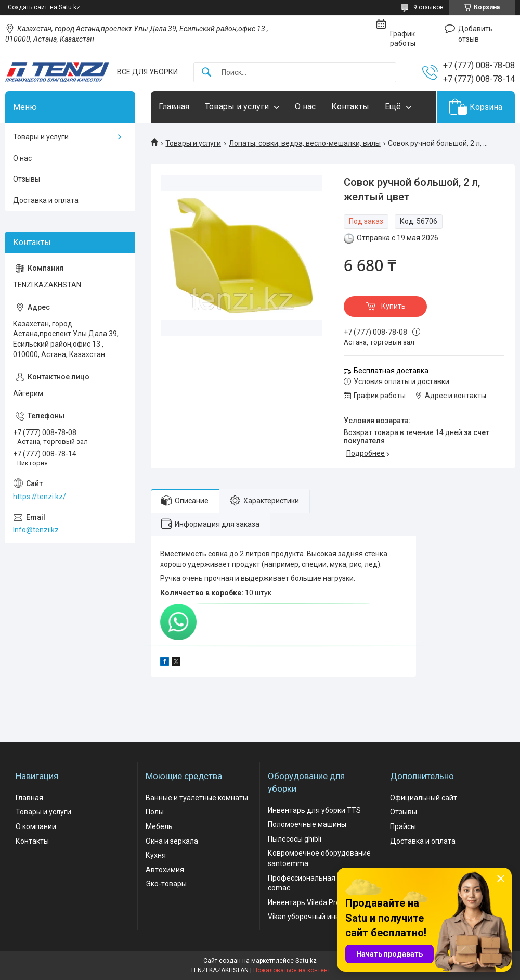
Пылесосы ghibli (295, 839)
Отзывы (27, 179)
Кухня (156, 855)
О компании (36, 826)
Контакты (350, 106)
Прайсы (403, 826)
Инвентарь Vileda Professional (319, 902)
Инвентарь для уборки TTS (314, 810)
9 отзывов (428, 7)
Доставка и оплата (46, 200)
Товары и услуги (237, 106)
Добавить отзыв (476, 34)
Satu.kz (306, 961)
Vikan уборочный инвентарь (316, 917)
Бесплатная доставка (391, 371)
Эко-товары (166, 884)
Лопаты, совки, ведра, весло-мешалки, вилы (305, 143)
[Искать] (206, 73)
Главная (174, 106)
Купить (393, 306)
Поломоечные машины (307, 824)
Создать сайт (28, 7)
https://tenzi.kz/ (40, 497)
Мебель (159, 826)
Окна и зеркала (172, 841)
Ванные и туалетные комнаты (197, 798)
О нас (305, 106)
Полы (155, 812)
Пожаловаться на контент (292, 970)
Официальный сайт (424, 798)
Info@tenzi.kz (36, 530)
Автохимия (165, 870)
